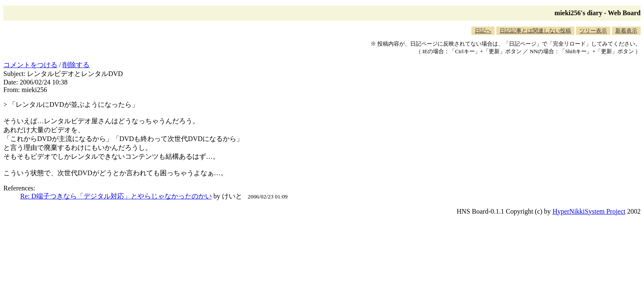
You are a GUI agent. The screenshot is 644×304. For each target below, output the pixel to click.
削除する (76, 65)
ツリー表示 (593, 31)
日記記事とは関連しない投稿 (535, 31)
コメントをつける (30, 65)
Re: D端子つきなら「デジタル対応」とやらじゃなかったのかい (116, 196)
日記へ (483, 31)
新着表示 (626, 31)
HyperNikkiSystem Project (589, 211)
